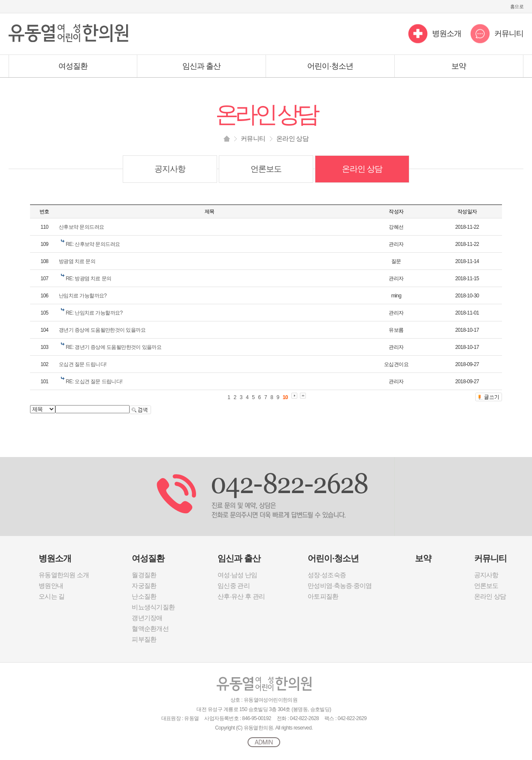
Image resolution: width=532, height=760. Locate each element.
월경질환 (144, 575)
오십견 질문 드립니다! (83, 364)
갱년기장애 (147, 618)
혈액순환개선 (150, 628)
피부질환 (144, 639)
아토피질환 (323, 596)
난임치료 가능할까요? (83, 296)
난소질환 (144, 596)
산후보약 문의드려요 (81, 227)
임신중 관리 (234, 586)
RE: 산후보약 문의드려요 (93, 244)
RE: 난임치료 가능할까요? (94, 313)
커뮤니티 (509, 33)
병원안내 (51, 586)
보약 (459, 66)
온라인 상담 (362, 169)
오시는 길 (51, 596)
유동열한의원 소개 (64, 575)
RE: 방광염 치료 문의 (88, 279)
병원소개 (447, 33)
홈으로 (517, 6)
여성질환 (73, 66)
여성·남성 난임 (237, 575)
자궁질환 (144, 586)
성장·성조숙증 (327, 575)
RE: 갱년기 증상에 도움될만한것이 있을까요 (113, 347)
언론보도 (266, 169)
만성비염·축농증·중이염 (340, 586)
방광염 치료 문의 (77, 261)
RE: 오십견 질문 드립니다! (94, 382)
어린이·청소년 (330, 66)
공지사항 (170, 169)
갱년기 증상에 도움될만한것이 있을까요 (102, 330)
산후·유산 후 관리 (241, 596)
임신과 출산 (202, 66)
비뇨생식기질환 (153, 607)
